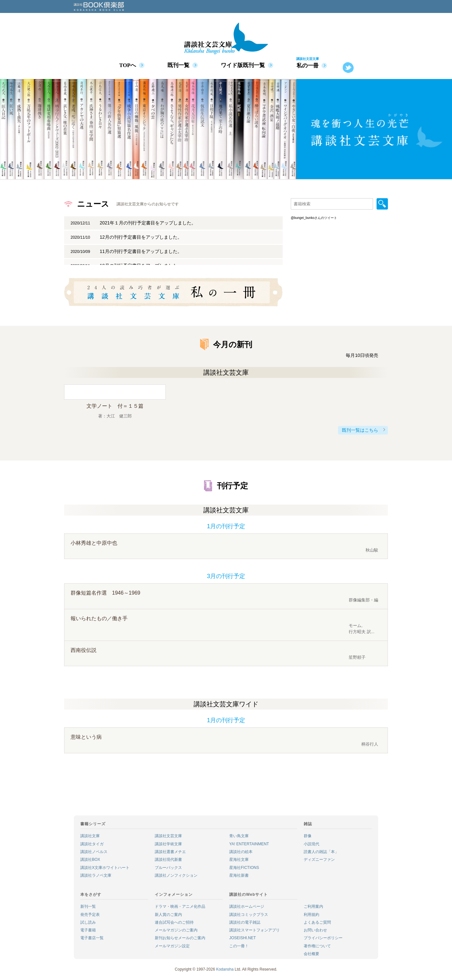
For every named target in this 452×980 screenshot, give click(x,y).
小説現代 (311, 844)
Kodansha (225, 969)
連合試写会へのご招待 (174, 922)
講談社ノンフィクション (176, 875)
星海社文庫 (239, 860)
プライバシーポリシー (323, 938)
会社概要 (311, 954)
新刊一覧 (88, 906)
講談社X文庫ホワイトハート (105, 868)
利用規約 (311, 915)
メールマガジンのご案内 (176, 930)
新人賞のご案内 (168, 915)
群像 (308, 836)
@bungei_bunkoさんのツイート (314, 218)
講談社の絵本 (241, 852)
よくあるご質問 (317, 922)
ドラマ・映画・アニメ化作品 (180, 906)
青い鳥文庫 (239, 836)
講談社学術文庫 (168, 844)
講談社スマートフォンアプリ (254, 930)
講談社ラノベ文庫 (96, 875)
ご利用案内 (313, 906)
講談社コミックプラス (249, 915)
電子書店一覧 (92, 938)
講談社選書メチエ (170, 852)
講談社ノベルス (94, 852)
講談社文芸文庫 (168, 836)
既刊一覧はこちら (360, 430)
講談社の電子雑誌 (245, 922)
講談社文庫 (90, 836)
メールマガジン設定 (172, 946)
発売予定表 (90, 915)
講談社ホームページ (247, 906)
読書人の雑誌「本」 (321, 852)
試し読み (88, 922)
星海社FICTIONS (244, 868)
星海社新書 (239, 875)
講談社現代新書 (168, 860)
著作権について (317, 946)
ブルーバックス (168, 868)
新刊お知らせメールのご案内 (180, 938)
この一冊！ (239, 946)
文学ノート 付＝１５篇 (115, 406)
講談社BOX (90, 860)
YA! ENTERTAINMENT (249, 844)
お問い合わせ (315, 930)
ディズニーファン (319, 860)
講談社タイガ (92, 844)
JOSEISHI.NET (243, 938)
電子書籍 (88, 930)
